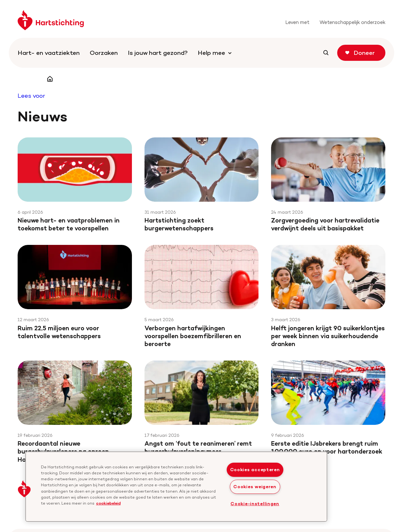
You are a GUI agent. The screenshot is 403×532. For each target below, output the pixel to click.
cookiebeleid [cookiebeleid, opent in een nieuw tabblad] (108, 503)
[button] (24, 489)
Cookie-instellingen (255, 504)
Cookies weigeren (255, 487)
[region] (176, 487)
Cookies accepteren (255, 470)
